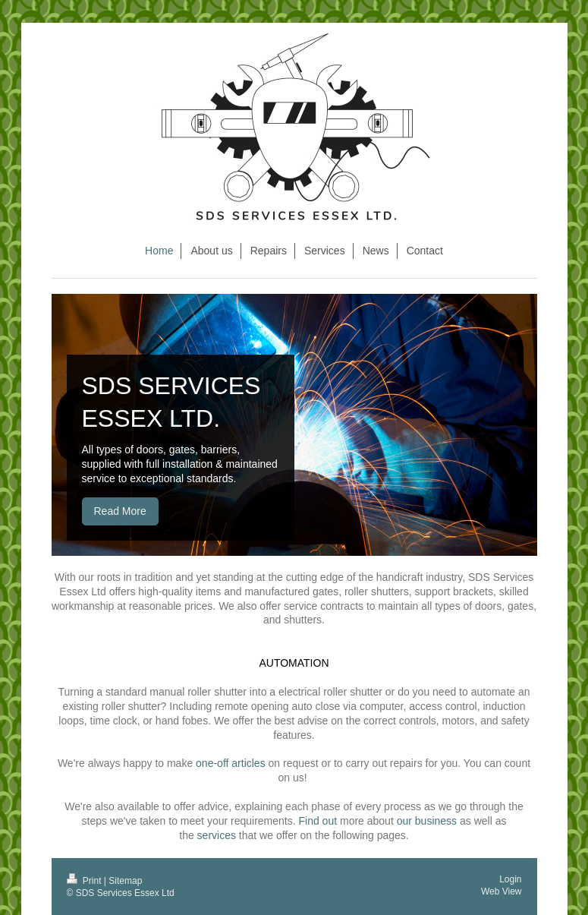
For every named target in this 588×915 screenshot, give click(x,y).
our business (427, 821)
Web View (502, 891)
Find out (318, 821)
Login (510, 879)
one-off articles (231, 763)
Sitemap (125, 881)
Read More (120, 511)
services (217, 835)
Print (85, 881)
